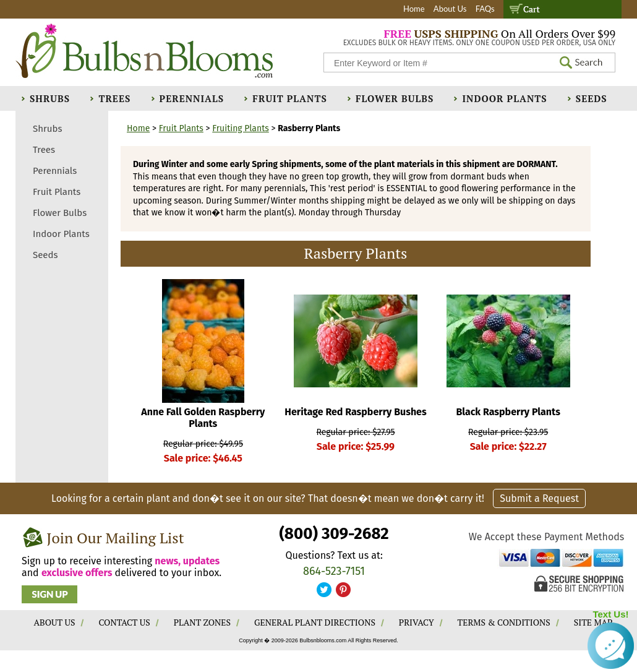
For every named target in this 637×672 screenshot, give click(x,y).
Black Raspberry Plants (508, 412)
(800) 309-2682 (334, 534)
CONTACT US (124, 622)
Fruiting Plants (241, 128)
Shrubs (50, 98)
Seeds (592, 98)
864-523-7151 (334, 571)
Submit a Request (539, 498)
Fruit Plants (289, 98)
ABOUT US (55, 622)
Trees (114, 98)
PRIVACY (417, 622)
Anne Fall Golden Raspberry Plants (203, 418)
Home (414, 9)
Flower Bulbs (395, 98)
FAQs (485, 9)
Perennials (192, 98)
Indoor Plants (504, 98)
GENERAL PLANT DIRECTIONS (315, 622)
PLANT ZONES (202, 622)
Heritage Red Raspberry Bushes (355, 412)
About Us (450, 9)
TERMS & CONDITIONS (504, 622)
